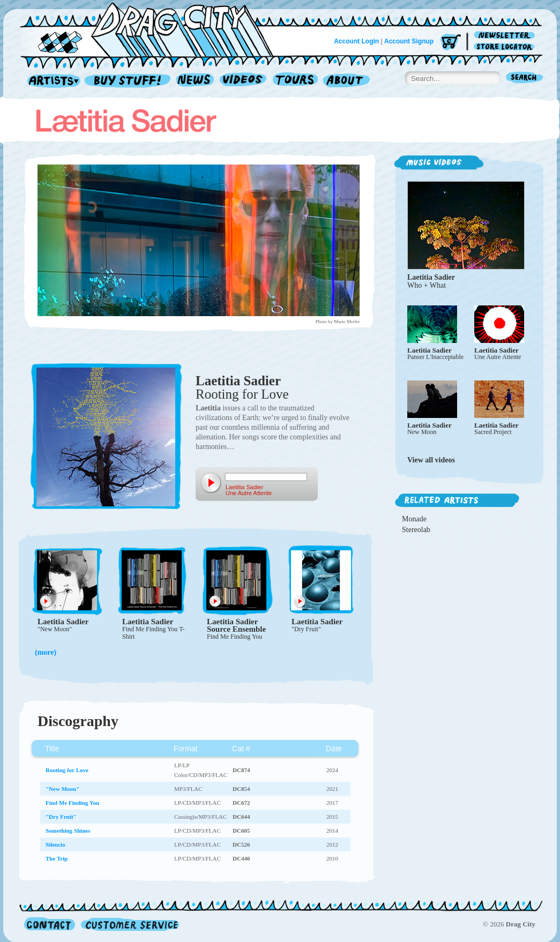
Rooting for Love (242, 394)
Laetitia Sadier (238, 381)
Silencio (55, 844)
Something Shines (68, 831)
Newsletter (506, 36)
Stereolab (416, 530)
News (196, 81)
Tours (295, 81)
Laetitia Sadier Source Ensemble (236, 625)
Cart (451, 43)
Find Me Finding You (234, 637)
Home (153, 29)
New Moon (422, 432)
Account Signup (409, 41)
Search (525, 78)
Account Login (356, 41)
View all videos (431, 460)
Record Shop (129, 81)
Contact (50, 924)
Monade (414, 519)
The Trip (57, 858)
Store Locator (506, 47)
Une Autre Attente (498, 357)
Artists (51, 81)
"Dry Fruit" (306, 629)
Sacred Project (493, 432)
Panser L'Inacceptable (435, 357)
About (346, 81)
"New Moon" (55, 629)
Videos (244, 81)
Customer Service (129, 924)
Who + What (427, 285)
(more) (46, 652)
